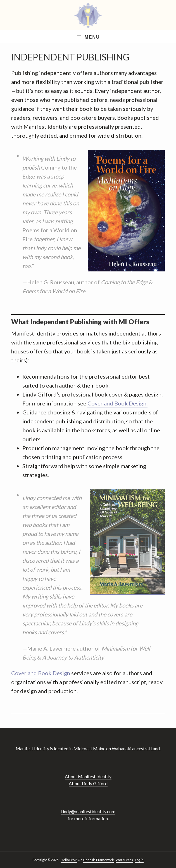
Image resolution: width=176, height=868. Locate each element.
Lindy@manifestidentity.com (88, 811)
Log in (139, 860)
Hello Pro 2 (69, 860)
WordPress (124, 860)
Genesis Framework (98, 860)
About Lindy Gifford (88, 783)
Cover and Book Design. (117, 403)
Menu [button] (92, 37)
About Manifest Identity (88, 776)
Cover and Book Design (41, 673)
